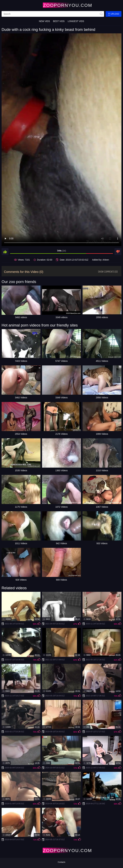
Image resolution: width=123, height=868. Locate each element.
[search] (53, 14)
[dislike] (118, 252)
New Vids (44, 21)
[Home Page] (61, 5)
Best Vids (59, 21)
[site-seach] (101, 14)
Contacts (61, 862)
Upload (114, 14)
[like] (5, 252)
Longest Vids (76, 21)
